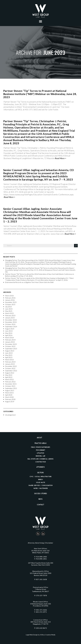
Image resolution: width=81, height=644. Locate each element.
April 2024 (9, 335)
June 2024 (9, 331)
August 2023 (10, 351)
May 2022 (9, 375)
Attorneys (41, 467)
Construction (41, 462)
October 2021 (10, 386)
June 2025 (9, 309)
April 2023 (9, 357)
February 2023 (10, 362)
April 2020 (9, 395)
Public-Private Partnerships (41, 447)
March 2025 (9, 313)
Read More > (60, 158)
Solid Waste (40, 482)
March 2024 (9, 338)
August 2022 (10, 373)
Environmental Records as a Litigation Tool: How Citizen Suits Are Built (29, 282)
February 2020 (10, 399)
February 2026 (10, 298)
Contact (40, 505)
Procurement (41, 450)
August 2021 (10, 390)
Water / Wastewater (41, 488)
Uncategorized (10, 415)
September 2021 (11, 388)
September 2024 (11, 327)
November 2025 (11, 302)
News (40, 499)
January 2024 (10, 342)
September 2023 (11, 349)
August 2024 (10, 329)
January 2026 (10, 300)
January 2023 (10, 364)
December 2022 (11, 366)
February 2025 (10, 315)
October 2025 (10, 304)
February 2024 (10, 340)
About (39, 438)
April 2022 (9, 377)
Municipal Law (40, 456)
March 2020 (9, 397)
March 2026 (9, 296)
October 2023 (10, 346)
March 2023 (9, 360)
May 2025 (9, 311)
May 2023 (9, 355)
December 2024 (11, 320)
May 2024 (9, 333)
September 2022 (11, 371)
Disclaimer (49, 543)
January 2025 (10, 318)
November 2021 (11, 384)
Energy (41, 479)
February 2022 (10, 382)
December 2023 (11, 344)
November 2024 (11, 322)
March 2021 (9, 393)
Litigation (40, 453)
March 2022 (9, 379)
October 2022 (10, 368)
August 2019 (10, 402)
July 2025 (8, 307)
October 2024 (10, 324)
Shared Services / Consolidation (40, 485)
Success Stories (41, 493)
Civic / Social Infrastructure (40, 476)
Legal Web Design (32, 635)
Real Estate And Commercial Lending (40, 459)
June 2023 (9, 353)
